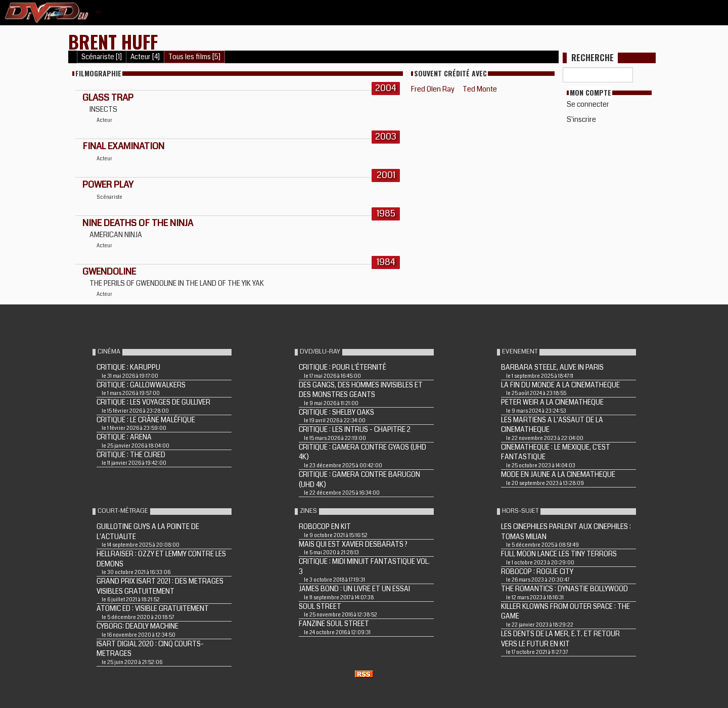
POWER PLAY (108, 185)
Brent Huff (113, 41)
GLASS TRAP (108, 98)
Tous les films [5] (194, 57)
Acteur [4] (145, 57)
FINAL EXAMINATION (123, 146)
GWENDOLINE (109, 272)
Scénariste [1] (102, 57)
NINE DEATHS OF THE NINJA (138, 223)
